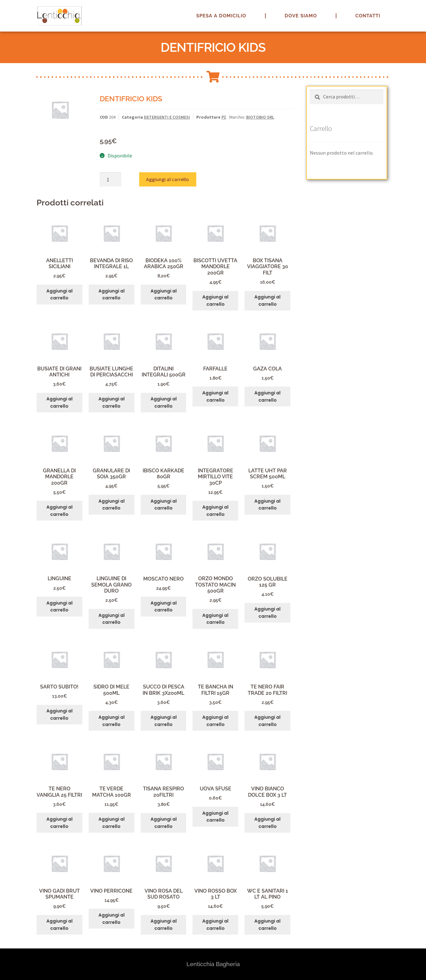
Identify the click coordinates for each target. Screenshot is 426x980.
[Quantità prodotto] (110, 180)
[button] (413, 9)
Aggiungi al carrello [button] (59, 295)
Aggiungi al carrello (168, 179)
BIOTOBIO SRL (260, 117)
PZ (224, 117)
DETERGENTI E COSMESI (167, 117)
